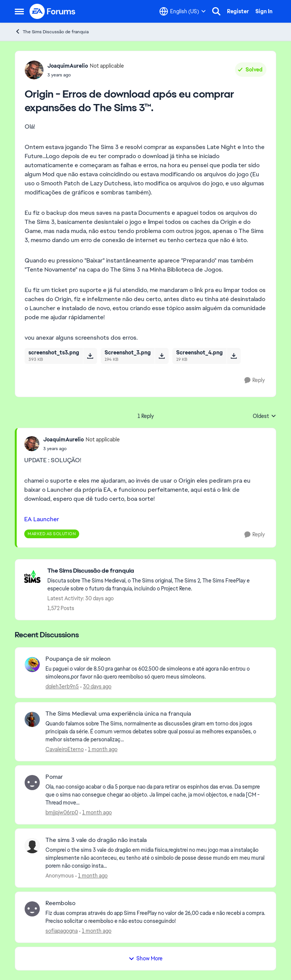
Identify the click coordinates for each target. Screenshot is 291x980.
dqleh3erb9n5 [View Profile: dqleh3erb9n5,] (62, 686)
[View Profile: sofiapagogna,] (32, 909)
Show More (145, 958)
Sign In (264, 11)
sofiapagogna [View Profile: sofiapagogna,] (62, 931)
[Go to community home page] (53, 11)
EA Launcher (42, 519)
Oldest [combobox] (264, 416)
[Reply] (255, 380)
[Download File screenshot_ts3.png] (90, 356)
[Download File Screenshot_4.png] (234, 356)
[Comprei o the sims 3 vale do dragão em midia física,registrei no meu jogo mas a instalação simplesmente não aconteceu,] (156, 858)
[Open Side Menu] (19, 11)
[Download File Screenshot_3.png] (162, 356)
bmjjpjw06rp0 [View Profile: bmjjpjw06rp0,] (62, 812)
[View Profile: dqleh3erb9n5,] (32, 665)
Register (238, 11)
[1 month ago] (101, 749)
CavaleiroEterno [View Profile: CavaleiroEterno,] (65, 749)
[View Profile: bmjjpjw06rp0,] (32, 783)
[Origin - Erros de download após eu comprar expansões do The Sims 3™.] (81, 449)
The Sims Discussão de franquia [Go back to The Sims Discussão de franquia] (52, 32)
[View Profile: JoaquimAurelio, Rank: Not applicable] (34, 70)
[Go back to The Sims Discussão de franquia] (158, 571)
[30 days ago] (96, 686)
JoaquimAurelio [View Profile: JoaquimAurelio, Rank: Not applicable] (68, 66)
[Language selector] (183, 11)
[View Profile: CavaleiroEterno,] (32, 719)
